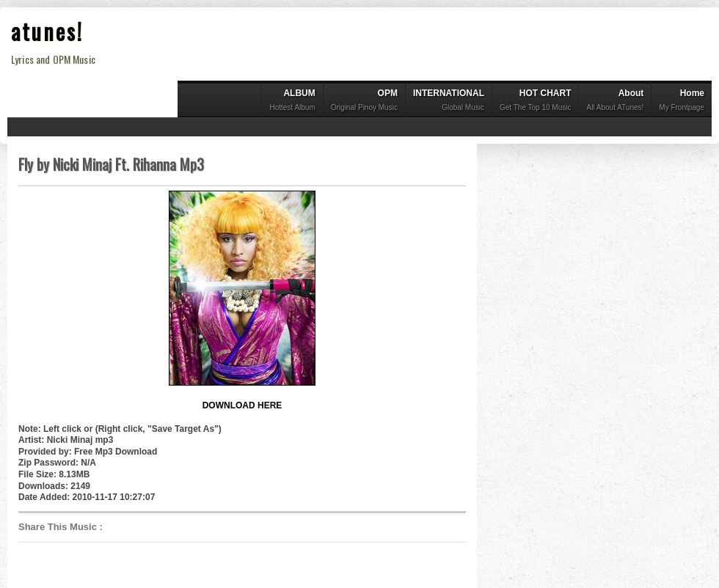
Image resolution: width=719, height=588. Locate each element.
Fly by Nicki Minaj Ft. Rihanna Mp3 (111, 164)
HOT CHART (535, 102)
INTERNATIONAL (449, 102)
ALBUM (292, 102)
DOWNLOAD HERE (242, 405)
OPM (364, 102)
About (615, 102)
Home (682, 102)
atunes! (47, 31)
